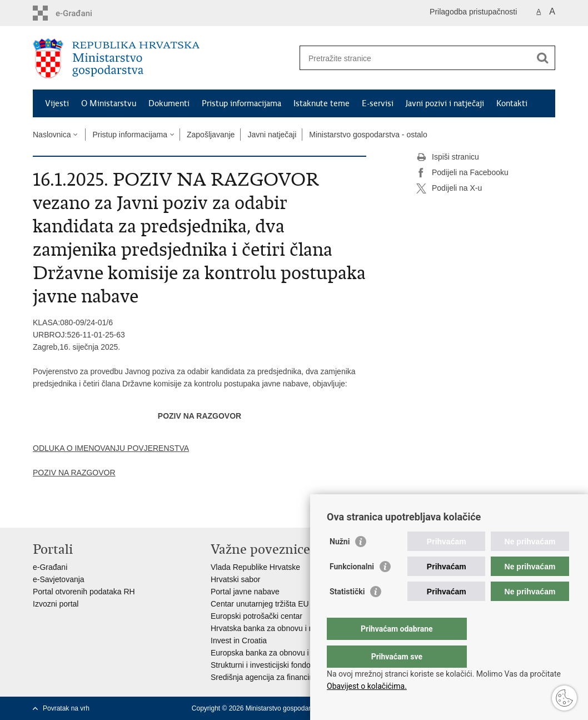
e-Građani (50, 567)
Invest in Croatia (239, 640)
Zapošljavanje (211, 135)
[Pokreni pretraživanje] (542, 58)
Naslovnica (52, 135)
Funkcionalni (352, 589)
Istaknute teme (322, 103)
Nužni (340, 564)
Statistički (347, 614)
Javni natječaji (272, 135)
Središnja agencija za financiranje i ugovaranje (291, 677)
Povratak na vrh (66, 708)
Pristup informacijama (241, 103)
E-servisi (378, 103)
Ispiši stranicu (448, 157)
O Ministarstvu (109, 103)
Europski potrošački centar (256, 616)
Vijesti (57, 103)
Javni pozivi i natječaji (445, 103)
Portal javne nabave (245, 592)
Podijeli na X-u (449, 188)
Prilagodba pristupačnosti (473, 12)
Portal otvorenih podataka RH (84, 592)
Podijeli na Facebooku (462, 173)
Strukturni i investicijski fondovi (263, 665)
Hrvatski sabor (235, 579)
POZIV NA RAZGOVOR (74, 473)
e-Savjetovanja (59, 579)
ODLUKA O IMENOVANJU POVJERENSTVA (111, 448)
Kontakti (512, 103)
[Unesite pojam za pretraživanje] (415, 58)
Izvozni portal (56, 604)
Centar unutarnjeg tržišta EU (260, 604)
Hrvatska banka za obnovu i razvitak (273, 628)
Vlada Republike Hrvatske (255, 567)
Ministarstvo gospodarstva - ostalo (368, 135)
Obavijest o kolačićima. (367, 686)
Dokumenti (169, 103)
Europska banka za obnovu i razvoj (271, 653)
